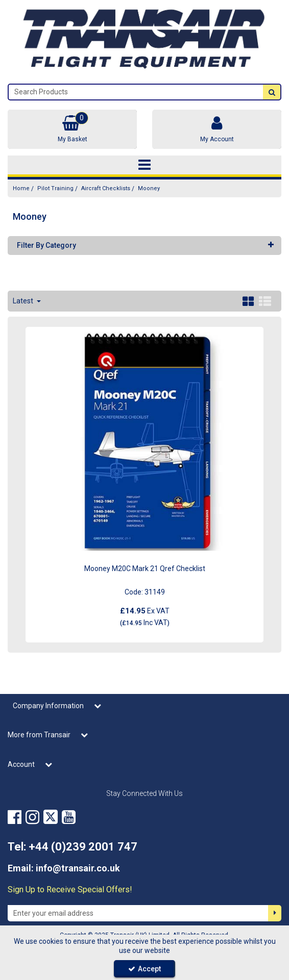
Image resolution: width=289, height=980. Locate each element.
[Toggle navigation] (144, 165)
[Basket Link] (72, 129)
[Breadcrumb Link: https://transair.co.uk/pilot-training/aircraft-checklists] (106, 188)
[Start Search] (272, 92)
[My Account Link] (217, 129)
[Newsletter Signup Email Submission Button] (275, 913)
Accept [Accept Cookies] (144, 969)
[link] (15, 817)
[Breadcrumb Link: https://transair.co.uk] (21, 188)
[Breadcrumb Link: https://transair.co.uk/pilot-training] (55, 188)
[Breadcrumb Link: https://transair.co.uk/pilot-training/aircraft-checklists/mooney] (149, 188)
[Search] (136, 92)
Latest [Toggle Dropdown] (24, 301)
